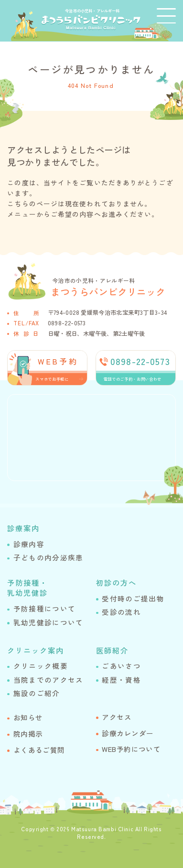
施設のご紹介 (37, 693)
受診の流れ (121, 612)
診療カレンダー (128, 733)
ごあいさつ (121, 666)
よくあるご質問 (39, 750)
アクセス (117, 717)
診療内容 (29, 544)
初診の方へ (116, 582)
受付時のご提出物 (133, 598)
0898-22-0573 (67, 323)
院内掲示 (28, 734)
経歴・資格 (121, 680)
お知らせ (28, 717)
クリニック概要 (41, 666)
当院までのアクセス (48, 680)
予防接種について (44, 608)
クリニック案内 (36, 650)
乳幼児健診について (48, 622)
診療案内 (23, 528)
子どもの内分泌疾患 (48, 557)
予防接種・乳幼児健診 (27, 587)
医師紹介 (112, 650)
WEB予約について (131, 749)
